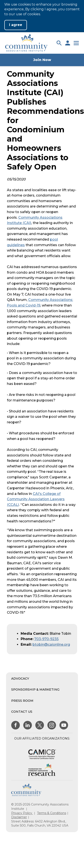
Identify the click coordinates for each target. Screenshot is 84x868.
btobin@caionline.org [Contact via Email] (51, 645)
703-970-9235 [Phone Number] (46, 639)
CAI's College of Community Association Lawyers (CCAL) (36, 499)
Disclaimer (19, 817)
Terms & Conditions (52, 813)
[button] (59, 43)
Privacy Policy (22, 813)
